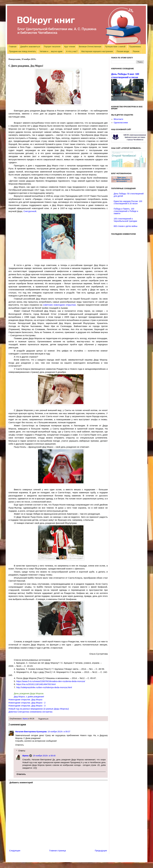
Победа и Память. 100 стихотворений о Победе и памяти (126, 211)
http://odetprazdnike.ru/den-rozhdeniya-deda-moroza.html (44, 687)
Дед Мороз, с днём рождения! (29, 697)
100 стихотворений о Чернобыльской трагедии (125, 220)
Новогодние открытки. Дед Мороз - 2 (27, 703)
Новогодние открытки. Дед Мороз (25, 700)
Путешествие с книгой (115, 47)
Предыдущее (101, 851)
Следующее (15, 851)
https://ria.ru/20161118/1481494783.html (36, 684)
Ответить (20, 745)
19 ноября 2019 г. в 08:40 (44, 756)
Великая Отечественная (90, 47)
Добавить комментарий (21, 783)
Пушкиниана (135, 47)
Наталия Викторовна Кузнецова (31, 732)
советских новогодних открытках (59, 305)
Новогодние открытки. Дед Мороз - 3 (27, 706)
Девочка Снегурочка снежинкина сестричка (30, 712)
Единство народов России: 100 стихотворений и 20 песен (128, 202)
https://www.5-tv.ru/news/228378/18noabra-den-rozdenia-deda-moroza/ (51, 681)
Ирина (25, 719)
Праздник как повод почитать (22, 51)
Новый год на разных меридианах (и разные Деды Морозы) (39, 709)
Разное (136, 51)
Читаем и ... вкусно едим (51, 51)
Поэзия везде (123, 51)
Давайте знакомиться (30, 47)
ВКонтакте (119, 119)
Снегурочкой (30, 211)
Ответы (22, 751)
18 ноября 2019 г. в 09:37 (59, 732)
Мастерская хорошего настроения (97, 51)
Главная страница (58, 851)
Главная (13, 47)
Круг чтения (70, 47)
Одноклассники (121, 123)
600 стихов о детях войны (126, 226)
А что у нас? (72, 51)
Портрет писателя (52, 47)
